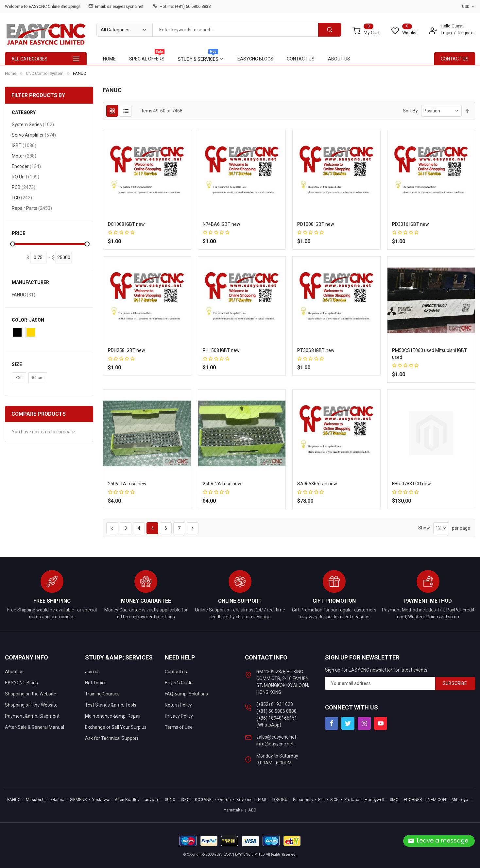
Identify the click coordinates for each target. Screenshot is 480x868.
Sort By (410, 111)
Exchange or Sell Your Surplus (116, 727)
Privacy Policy (179, 716)
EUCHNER (413, 800)
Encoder (26, 166)
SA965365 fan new (317, 484)
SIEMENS (78, 800)
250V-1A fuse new (127, 484)
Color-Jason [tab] (28, 320)
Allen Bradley (127, 800)
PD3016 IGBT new (411, 224)
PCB (24, 187)
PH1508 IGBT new (221, 350)
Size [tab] (17, 365)
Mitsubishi (36, 800)
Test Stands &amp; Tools (111, 705)
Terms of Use (179, 727)
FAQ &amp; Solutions (186, 694)
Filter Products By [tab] (38, 95)
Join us (92, 672)
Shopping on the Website (31, 694)
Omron (224, 800)
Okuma (58, 800)
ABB (252, 810)
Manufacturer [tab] (30, 283)
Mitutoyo (460, 800)
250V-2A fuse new (222, 484)
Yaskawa (101, 800)
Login (446, 33)
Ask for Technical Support (112, 738)
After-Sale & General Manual (34, 727)
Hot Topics (96, 683)
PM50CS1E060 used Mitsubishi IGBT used (429, 354)
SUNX (170, 800)
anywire (152, 800)
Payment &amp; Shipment (32, 716)
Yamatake (233, 810)
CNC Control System (45, 73)
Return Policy (178, 705)
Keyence (244, 800)
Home (11, 73)
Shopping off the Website (31, 705)
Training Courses (102, 694)
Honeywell (374, 800)
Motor (24, 156)
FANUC (24, 295)
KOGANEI (204, 800)
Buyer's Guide (179, 683)
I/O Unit (26, 177)
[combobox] (235, 30)
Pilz (321, 800)
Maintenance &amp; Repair (113, 716)
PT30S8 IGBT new (316, 350)
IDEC (185, 800)
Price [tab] (18, 234)
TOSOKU (280, 800)
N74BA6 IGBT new (222, 224)
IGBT (24, 145)
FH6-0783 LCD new (411, 484)
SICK (334, 800)
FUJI (262, 800)
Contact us (176, 672)
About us (14, 672)
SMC (394, 800)
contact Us (455, 59)
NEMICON (437, 800)
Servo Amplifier (34, 135)
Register (466, 33)
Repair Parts (32, 208)
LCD (22, 198)
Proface (352, 800)
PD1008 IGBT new (316, 224)
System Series (33, 124)
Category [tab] (24, 113)
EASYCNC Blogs (21, 683)
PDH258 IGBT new (127, 350)
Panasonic (303, 800)
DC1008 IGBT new (126, 224)
